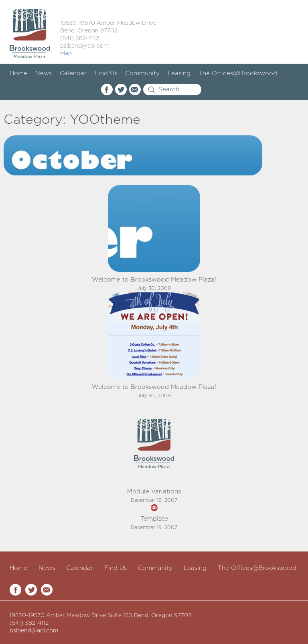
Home (18, 73)
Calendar (73, 73)
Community (142, 73)
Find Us (106, 73)
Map (66, 54)
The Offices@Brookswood (238, 73)
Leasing (179, 73)
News (44, 73)
